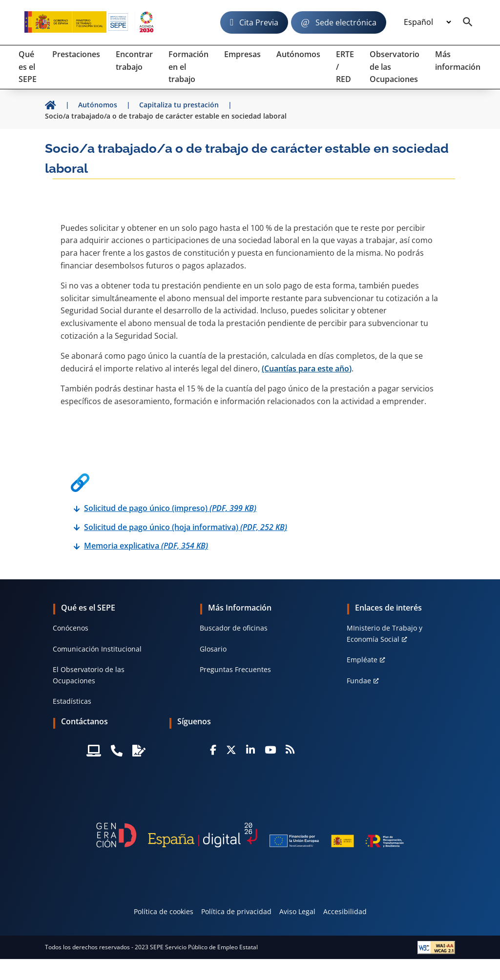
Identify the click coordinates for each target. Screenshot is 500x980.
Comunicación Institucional (97, 649)
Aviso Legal (297, 911)
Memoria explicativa (146, 546)
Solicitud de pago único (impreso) (170, 508)
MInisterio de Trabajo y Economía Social (385, 633)
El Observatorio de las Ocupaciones (89, 675)
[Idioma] (427, 22)
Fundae (359, 681)
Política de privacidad (236, 911)
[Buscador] (468, 22)
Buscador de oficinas (234, 628)
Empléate (362, 660)
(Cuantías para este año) (307, 368)
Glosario (213, 649)
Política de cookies (164, 911)
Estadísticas (72, 701)
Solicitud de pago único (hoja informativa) (186, 527)
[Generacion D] (250, 835)
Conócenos (71, 628)
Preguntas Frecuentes (235, 669)
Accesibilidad (345, 911)
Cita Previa (259, 22)
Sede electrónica (346, 22)
